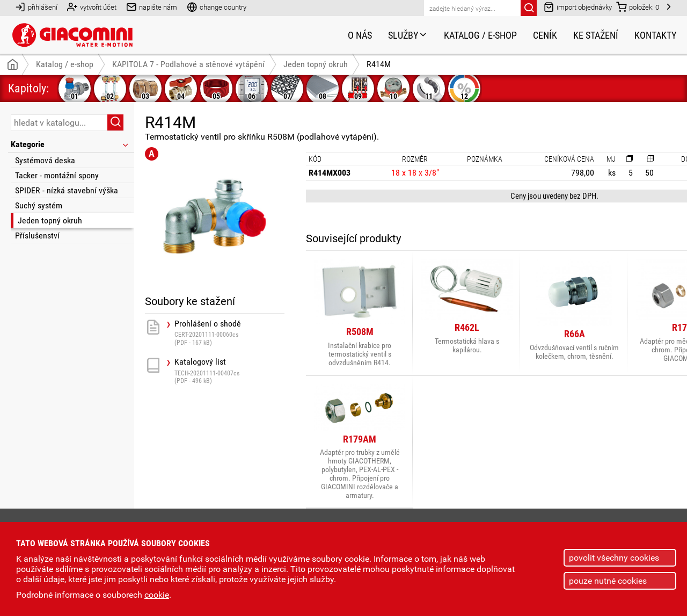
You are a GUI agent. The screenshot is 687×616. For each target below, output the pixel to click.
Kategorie (70, 144)
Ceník (545, 35)
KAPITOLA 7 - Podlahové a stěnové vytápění (188, 64)
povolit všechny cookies (614, 558)
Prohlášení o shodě (229, 333)
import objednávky (578, 7)
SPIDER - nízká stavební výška (67, 190)
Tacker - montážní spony (57, 175)
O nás (360, 35)
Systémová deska (45, 160)
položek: (638, 7)
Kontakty (655, 35)
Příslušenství (37, 235)
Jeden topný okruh (50, 220)
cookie (157, 595)
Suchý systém (39, 205)
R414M (379, 64)
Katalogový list (229, 371)
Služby (408, 35)
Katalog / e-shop (480, 35)
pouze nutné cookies (608, 581)
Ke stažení (596, 35)
